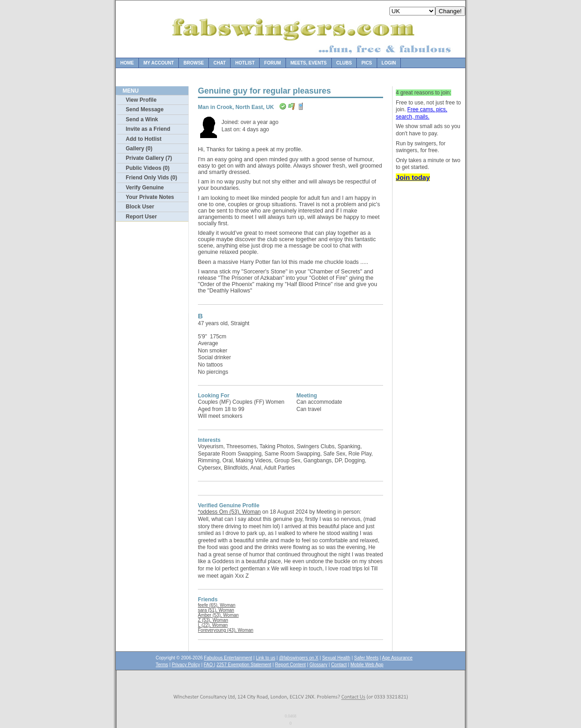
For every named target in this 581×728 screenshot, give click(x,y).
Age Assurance (397, 658)
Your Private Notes (150, 197)
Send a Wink (142, 119)
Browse (194, 63)
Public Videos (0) (148, 168)
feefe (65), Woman (217, 605)
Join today (413, 177)
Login (389, 63)
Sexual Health (336, 658)
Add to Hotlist (144, 139)
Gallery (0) (139, 149)
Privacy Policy (186, 665)
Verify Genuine (145, 188)
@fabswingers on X (299, 658)
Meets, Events (309, 63)
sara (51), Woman (216, 610)
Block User (140, 207)
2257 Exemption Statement (244, 665)
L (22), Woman (213, 625)
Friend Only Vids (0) (151, 178)
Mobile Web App (367, 665)
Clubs (344, 63)
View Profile (141, 100)
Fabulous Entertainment (228, 658)
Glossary (318, 665)
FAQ (209, 665)
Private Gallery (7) (149, 158)
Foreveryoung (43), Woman (226, 630)
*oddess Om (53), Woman (229, 512)
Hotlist (245, 63)
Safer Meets (366, 658)
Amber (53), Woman (218, 615)
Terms (162, 665)
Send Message (145, 109)
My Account (159, 63)
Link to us (266, 658)
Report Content (290, 665)
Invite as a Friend (148, 129)
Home (127, 63)
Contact (339, 665)
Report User (141, 217)
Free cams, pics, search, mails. (421, 113)
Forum (273, 63)
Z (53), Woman (213, 620)
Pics (367, 63)
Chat (219, 63)
